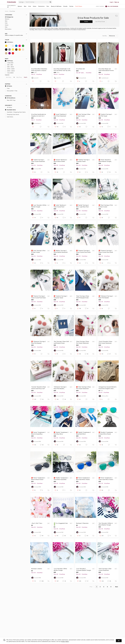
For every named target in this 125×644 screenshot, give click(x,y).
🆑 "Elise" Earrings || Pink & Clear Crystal (106, 206)
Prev (91, 587)
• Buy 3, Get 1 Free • (37, 523)
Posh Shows (79, 6)
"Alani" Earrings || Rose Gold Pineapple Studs (83, 297)
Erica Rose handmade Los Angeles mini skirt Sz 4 (39, 115)
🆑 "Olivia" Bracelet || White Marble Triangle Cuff (105, 161)
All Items (8, 86)
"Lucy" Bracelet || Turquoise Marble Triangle (84, 569)
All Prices (9, 61)
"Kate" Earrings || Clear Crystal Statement (105, 569)
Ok (119, 641)
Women (20, 6)
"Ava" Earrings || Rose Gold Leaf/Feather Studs (61, 342)
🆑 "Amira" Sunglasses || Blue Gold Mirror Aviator (83, 479)
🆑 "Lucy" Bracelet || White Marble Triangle (39, 206)
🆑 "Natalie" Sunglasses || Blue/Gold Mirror (83, 433)
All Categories (9, 17)
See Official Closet (100, 22)
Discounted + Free (11, 91)
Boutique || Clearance (82, 523)
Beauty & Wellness (56, 6)
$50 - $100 (9, 67)
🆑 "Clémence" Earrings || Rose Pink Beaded (106, 297)
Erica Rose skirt (81, 69)
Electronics (41, 6)
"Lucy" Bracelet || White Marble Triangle (60, 569)
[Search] (37, 2)
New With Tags (10, 100)
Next (117, 587)
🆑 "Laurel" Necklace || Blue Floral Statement (60, 115)
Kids (30, 6)
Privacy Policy (65, 641)
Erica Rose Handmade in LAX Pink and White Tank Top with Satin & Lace (62, 70)
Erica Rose (12, 11)
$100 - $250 (10, 69)
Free (7, 88)
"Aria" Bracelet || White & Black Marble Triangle (106, 524)
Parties (71, 6)
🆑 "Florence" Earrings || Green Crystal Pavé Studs (83, 251)
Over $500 (9, 73)
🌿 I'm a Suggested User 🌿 (61, 524)
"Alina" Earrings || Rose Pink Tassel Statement (83, 342)
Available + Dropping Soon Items (15, 112)
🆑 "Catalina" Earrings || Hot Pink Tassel (105, 115)
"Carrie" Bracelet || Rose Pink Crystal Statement (105, 342)
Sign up (117, 2)
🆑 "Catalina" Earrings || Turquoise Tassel (83, 161)
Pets (48, 6)
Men (25, 6)
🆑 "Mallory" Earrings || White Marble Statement (61, 251)
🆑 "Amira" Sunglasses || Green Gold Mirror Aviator (106, 479)
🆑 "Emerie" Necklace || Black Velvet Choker (60, 161)
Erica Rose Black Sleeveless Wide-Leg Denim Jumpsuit (39, 70)
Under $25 (9, 63)
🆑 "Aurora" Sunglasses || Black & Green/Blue (38, 433)
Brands (65, 6)
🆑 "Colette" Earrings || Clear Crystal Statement (38, 161)
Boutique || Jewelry (37, 569)
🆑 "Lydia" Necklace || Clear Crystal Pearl (60, 206)
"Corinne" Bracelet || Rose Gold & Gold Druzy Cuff (39, 388)
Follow (86, 22)
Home (35, 6)
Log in (112, 2)
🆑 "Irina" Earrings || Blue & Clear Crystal (83, 115)
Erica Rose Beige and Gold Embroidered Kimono (106, 70)
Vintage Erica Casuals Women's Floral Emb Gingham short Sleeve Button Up (107, 388)
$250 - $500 (10, 71)
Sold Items (9, 117)
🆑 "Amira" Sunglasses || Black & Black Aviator (38, 479)
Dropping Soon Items (12, 114)
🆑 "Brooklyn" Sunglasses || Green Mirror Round (106, 433)
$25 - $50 (9, 65)
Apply (26, 77)
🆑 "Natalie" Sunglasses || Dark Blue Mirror (61, 433)
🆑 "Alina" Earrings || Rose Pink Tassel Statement (83, 388)
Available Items (10, 110)
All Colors (9, 42)
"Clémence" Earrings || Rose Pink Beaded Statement (60, 388)
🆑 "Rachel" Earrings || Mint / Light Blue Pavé (82, 206)
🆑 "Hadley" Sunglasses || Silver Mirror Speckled (61, 479)
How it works (100, 6)
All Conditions (10, 98)
